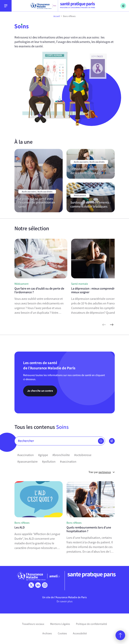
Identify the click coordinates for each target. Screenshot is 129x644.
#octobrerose (83, 455)
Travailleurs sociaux (33, 624)
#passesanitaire (27, 462)
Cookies (62, 633)
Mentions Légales (60, 624)
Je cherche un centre (40, 391)
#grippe (43, 455)
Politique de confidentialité (91, 624)
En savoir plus (65, 601)
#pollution (49, 462)
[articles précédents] (104, 325)
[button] (101, 441)
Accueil (57, 16)
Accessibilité (80, 633)
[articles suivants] (112, 325)
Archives (47, 633)
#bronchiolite (61, 455)
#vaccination (26, 455)
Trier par (102, 472)
